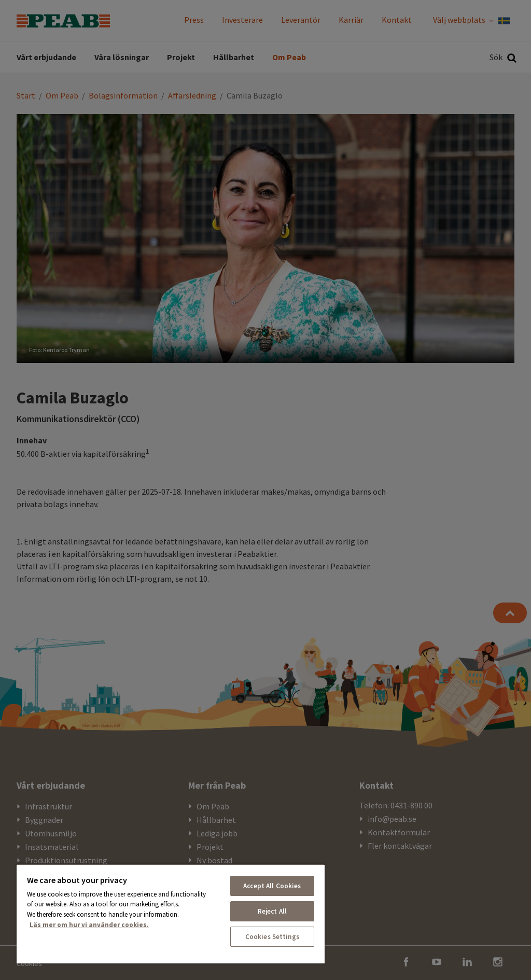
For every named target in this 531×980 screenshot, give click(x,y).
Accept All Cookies (272, 886)
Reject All (272, 911)
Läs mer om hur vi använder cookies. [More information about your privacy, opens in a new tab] (89, 925)
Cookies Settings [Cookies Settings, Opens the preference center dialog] (272, 937)
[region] (171, 914)
